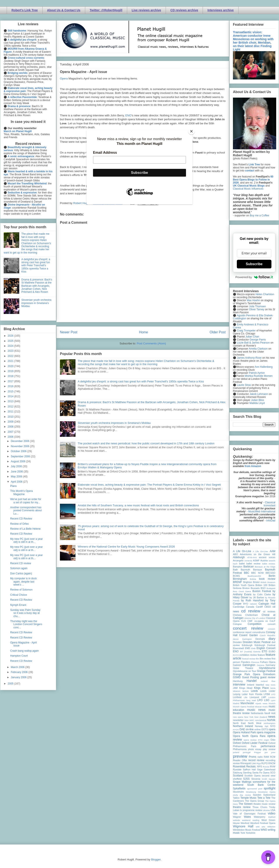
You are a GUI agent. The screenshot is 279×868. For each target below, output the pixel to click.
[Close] (191, 131)
